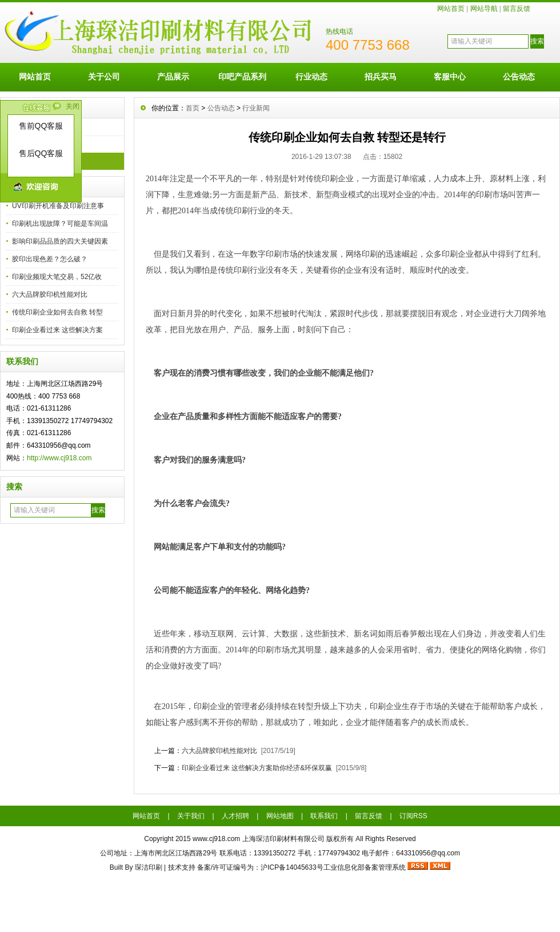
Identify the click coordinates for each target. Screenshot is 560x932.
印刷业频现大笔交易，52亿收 (57, 277)
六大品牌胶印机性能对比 (50, 294)
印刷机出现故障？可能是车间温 (60, 224)
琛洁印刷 (149, 867)
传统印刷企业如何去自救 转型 (57, 312)
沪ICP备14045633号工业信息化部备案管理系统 (333, 867)
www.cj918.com (216, 839)
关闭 (73, 106)
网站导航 (484, 9)
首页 (193, 108)
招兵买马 (381, 77)
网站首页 (451, 9)
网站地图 (280, 816)
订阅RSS (413, 816)
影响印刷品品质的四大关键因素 (60, 241)
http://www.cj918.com (59, 458)
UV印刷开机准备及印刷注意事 (58, 206)
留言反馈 (517, 9)
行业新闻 (256, 108)
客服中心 (450, 77)
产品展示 (173, 77)
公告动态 (519, 77)
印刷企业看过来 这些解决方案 (57, 330)
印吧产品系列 (242, 77)
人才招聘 (235, 816)
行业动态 (311, 77)
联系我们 (324, 816)
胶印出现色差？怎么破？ (50, 259)
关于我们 (191, 816)
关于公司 (104, 77)
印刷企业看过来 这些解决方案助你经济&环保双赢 (257, 768)
